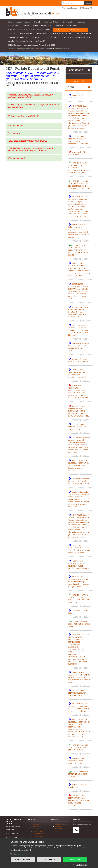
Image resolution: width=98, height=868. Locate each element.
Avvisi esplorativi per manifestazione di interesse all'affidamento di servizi (39, 49)
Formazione (37, 37)
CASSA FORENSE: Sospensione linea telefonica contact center (78, 761)
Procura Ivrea (38, 836)
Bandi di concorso (53, 37)
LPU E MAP (72, 26)
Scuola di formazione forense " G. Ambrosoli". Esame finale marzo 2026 (79, 481)
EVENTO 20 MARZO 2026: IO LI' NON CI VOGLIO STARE (79, 624)
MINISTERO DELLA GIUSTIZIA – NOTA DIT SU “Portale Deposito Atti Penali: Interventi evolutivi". (79, 465)
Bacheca (81, 22)
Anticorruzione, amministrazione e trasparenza (70, 33)
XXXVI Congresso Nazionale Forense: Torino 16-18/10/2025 (32, 45)
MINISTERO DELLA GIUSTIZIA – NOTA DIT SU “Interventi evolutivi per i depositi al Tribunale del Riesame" (79, 330)
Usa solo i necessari (23, 859)
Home (11, 22)
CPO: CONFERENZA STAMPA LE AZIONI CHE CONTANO (78, 774)
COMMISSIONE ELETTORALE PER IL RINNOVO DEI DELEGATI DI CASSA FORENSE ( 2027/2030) (79, 800)
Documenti (68, 22)
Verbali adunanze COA (42, 26)
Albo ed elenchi (24, 22)
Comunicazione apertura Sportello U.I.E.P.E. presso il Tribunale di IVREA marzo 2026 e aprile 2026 (79, 677)
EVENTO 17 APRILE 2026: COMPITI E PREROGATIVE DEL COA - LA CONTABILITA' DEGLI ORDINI (78, 250)
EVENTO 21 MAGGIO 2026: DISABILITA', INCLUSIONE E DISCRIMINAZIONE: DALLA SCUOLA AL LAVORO (79, 168)
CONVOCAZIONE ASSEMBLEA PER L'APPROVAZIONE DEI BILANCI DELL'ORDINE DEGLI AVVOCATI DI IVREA (79, 411)
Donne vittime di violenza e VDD (77, 37)
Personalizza (49, 859)
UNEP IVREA (41, 33)
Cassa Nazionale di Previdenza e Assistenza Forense (29, 30)
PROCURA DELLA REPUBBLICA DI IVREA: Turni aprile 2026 (77, 427)
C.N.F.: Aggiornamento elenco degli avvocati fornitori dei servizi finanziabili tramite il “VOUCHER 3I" (79, 312)
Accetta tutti (75, 859)
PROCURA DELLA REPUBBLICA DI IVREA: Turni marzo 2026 (77, 693)
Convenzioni (14, 26)
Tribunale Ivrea (39, 834)
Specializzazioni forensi (18, 37)
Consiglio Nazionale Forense (37, 826)
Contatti (26, 26)
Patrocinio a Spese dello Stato (20, 33)
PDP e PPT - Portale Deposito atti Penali (70, 30)
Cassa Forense (38, 831)
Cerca (88, 3)
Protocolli (59, 26)
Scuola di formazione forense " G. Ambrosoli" (27, 41)
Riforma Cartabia (52, 22)
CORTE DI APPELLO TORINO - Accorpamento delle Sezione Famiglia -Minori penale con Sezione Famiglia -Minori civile (79, 582)
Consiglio (38, 22)
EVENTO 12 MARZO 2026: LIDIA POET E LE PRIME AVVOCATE (78, 747)
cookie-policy (24, 854)
